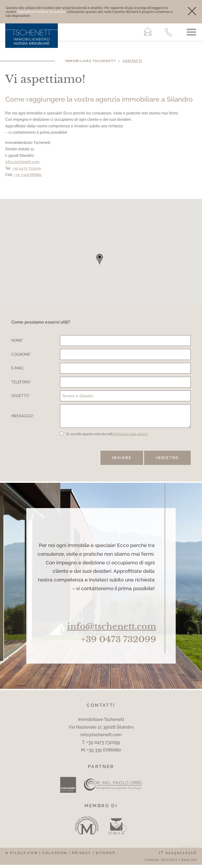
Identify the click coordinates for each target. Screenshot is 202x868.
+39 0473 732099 (26, 168)
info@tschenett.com (22, 162)
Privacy (82, 856)
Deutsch (169, 863)
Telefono (21, 382)
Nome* (17, 340)
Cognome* (21, 354)
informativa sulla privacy (130, 437)
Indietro (167, 461)
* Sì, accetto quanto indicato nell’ (106, 437)
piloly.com (24, 856)
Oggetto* (21, 396)
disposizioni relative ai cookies (41, 12)
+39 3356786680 (28, 175)
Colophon (55, 856)
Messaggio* (23, 417)
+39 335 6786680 (104, 753)
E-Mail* (18, 368)
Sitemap (105, 856)
